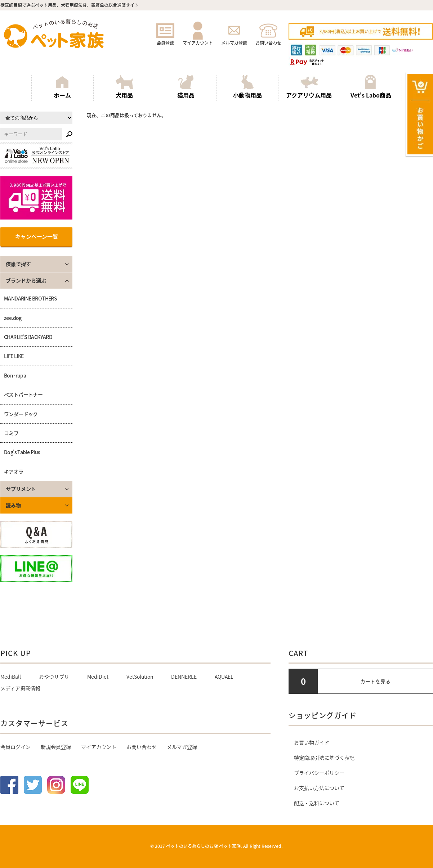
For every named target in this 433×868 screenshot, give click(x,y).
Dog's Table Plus (22, 452)
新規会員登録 (56, 747)
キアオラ (14, 471)
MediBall (11, 677)
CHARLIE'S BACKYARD (28, 337)
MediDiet (98, 677)
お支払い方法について (319, 788)
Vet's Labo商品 (371, 87)
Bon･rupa (15, 375)
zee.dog (13, 318)
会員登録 (165, 39)
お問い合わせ (268, 39)
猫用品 (186, 87)
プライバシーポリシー (319, 773)
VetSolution (140, 677)
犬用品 (124, 87)
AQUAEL (224, 677)
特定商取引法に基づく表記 (324, 758)
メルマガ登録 (234, 39)
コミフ (11, 433)
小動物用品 (247, 87)
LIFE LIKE (14, 356)
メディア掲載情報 (20, 688)
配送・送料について (317, 803)
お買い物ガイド (312, 742)
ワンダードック (21, 414)
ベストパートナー (23, 394)
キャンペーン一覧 (37, 236)
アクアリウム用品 (309, 87)
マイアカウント (198, 39)
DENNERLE (184, 677)
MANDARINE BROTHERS (30, 298)
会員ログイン (15, 747)
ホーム (62, 87)
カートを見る (375, 681)
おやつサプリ (54, 677)
